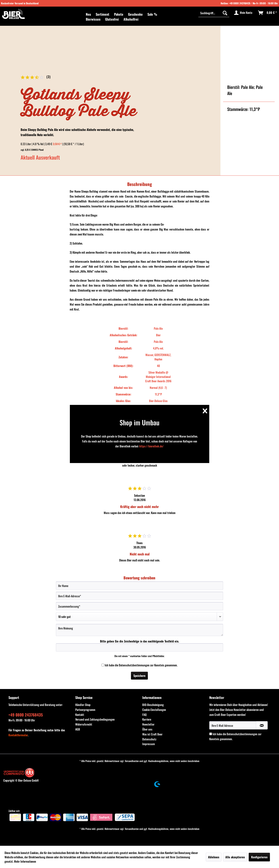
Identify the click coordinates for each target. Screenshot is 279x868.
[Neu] (88, 14)
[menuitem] (88, 14)
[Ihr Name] (140, 586)
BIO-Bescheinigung (153, 705)
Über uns (147, 729)
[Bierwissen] (93, 19)
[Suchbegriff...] (214, 13)
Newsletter (148, 724)
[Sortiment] (102, 14)
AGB (78, 729)
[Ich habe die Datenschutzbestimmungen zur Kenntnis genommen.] (103, 665)
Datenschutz (149, 739)
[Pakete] (119, 14)
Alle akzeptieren (235, 857)
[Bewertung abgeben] (140, 617)
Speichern (139, 676)
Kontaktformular (18, 735)
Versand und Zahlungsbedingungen (95, 719)
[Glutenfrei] (112, 19)
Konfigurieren (259, 857)
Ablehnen (214, 857)
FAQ (144, 715)
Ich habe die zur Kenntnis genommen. (141, 665)
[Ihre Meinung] (140, 630)
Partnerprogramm (85, 710)
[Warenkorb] (268, 13)
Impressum (149, 744)
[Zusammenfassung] (140, 606)
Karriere (147, 719)
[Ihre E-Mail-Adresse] (140, 596)
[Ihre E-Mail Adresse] (233, 725)
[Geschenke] (135, 14)
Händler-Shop (83, 705)
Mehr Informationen (25, 861)
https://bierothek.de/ (151, 446)
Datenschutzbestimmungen (134, 665)
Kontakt (80, 715)
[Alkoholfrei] (131, 19)
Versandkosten (132, 761)
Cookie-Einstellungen (154, 710)
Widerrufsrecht (84, 724)
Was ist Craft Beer (152, 734)
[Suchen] (225, 13)
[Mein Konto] (243, 13)
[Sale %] (152, 14)
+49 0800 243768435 (240, 3)
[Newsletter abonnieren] (262, 725)
